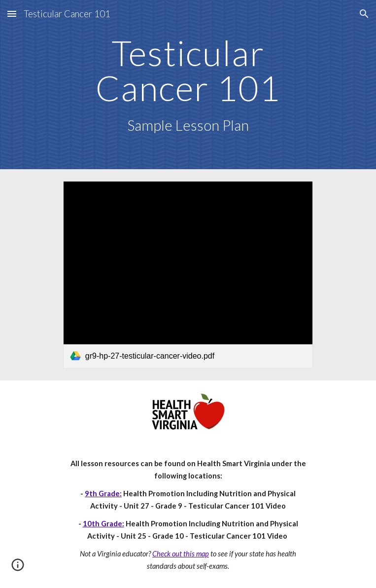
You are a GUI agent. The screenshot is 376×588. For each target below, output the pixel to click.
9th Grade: (103, 494)
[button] (12, 14)
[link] (188, 275)
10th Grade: (103, 524)
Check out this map (181, 554)
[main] (188, 85)
